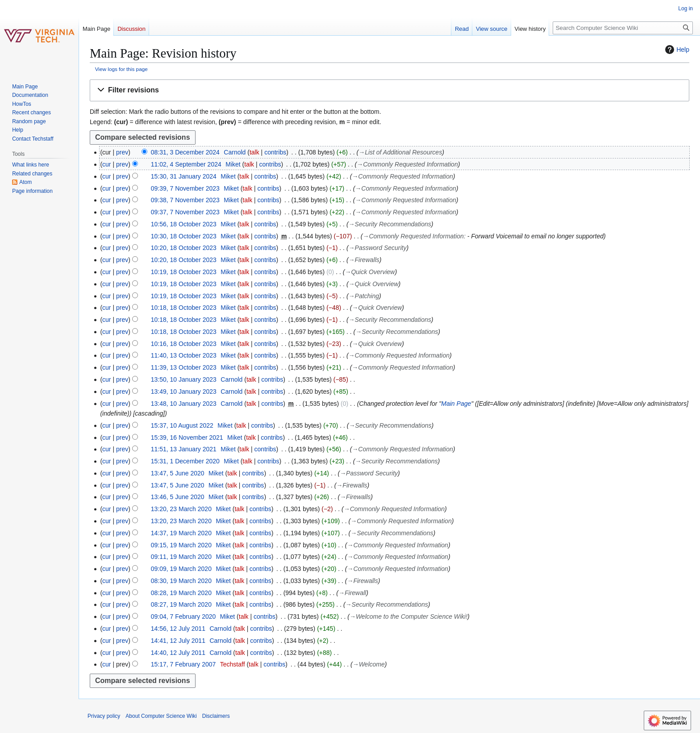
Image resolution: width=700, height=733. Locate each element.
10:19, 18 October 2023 (184, 272)
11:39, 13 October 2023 (184, 367)
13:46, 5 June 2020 (178, 497)
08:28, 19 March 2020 (181, 593)
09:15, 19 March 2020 (181, 545)
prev (122, 152)
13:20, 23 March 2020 (181, 509)
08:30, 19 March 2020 (181, 581)
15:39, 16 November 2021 (187, 437)
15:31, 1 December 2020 (185, 461)
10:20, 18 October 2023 (184, 248)
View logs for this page (121, 69)
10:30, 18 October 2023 (184, 236)
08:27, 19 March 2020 (181, 604)
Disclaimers (216, 716)
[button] (390, 90)
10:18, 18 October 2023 (184, 308)
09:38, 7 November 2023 (185, 200)
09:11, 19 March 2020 (181, 557)
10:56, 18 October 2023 (184, 224)
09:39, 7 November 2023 (185, 188)
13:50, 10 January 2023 (184, 379)
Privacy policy (104, 716)
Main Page (456, 404)
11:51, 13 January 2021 (184, 449)
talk (254, 152)
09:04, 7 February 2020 (183, 616)
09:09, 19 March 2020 (181, 569)
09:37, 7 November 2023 (185, 212)
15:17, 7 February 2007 (183, 664)
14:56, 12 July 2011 (178, 629)
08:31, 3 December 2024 (185, 152)
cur (106, 164)
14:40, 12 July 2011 (178, 653)
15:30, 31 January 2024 (184, 176)
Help (676, 50)
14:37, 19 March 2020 (181, 533)
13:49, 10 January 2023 (184, 391)
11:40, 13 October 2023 (184, 355)
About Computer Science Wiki (161, 716)
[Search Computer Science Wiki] (623, 28)
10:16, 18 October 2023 (184, 344)
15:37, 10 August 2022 (182, 425)
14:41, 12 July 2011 (178, 641)
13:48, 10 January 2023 (184, 404)
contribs (275, 152)
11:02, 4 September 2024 (186, 164)
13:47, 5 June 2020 (178, 473)
